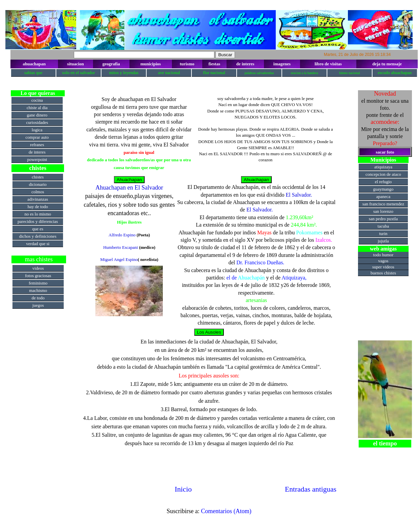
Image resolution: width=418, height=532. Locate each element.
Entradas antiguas (311, 489)
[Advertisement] (39, 410)
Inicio (183, 489)
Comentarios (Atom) (226, 511)
